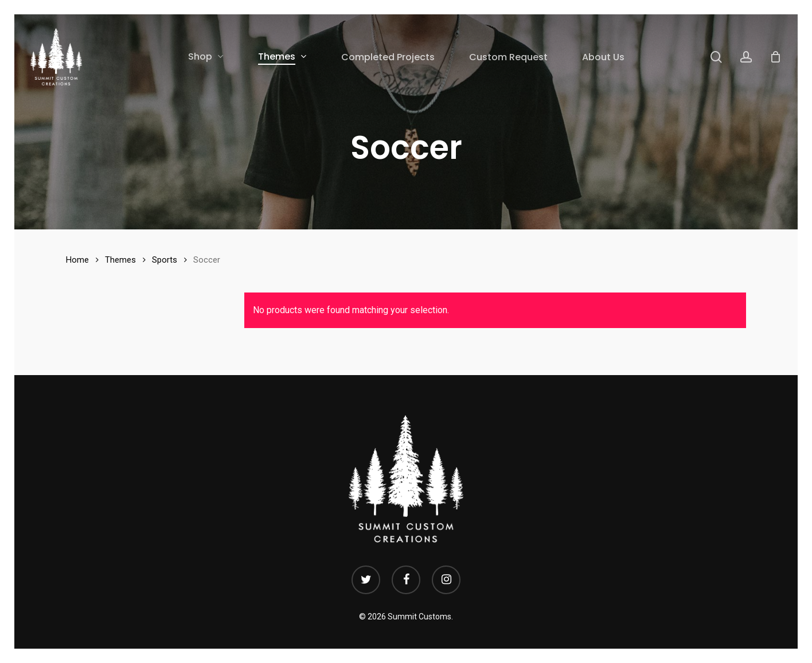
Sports (165, 260)
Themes (120, 260)
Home (77, 260)
